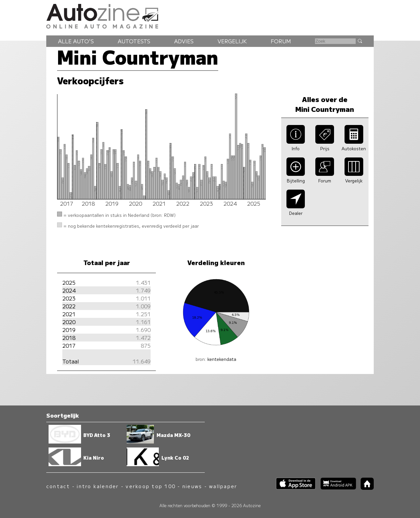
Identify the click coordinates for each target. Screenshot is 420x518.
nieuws (192, 486)
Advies (184, 41)
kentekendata (222, 359)
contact (58, 486)
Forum (281, 41)
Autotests (134, 41)
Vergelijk (232, 41)
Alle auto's (76, 41)
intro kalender (98, 486)
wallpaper (223, 486)
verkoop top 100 (151, 486)
